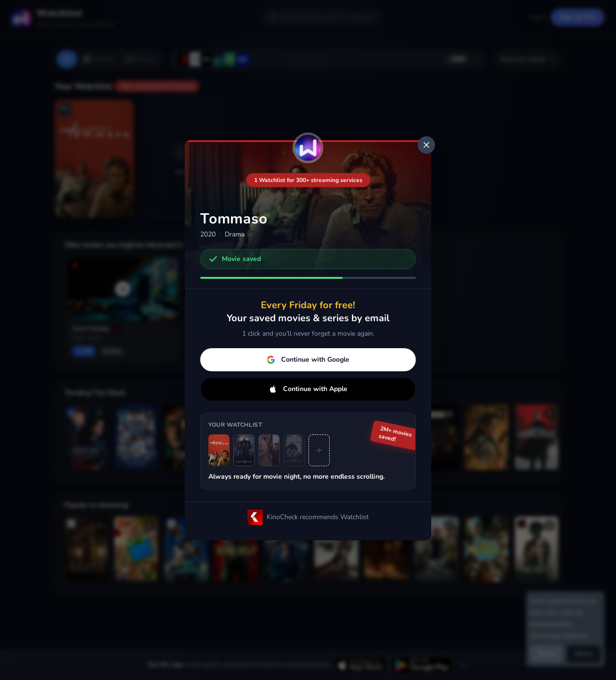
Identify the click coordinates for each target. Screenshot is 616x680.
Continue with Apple (308, 389)
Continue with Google (308, 360)
